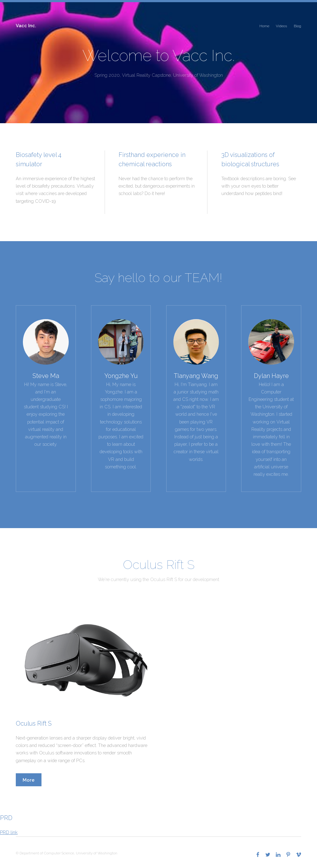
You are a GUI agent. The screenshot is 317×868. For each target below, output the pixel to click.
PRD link (9, 832)
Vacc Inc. (26, 26)
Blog (297, 26)
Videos (281, 26)
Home (264, 26)
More (29, 780)
